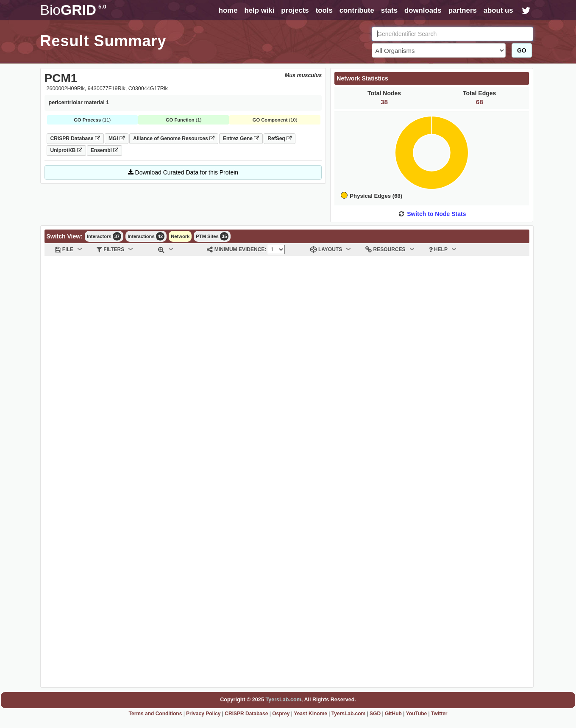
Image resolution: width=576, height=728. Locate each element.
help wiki (259, 10)
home (228, 10)
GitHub (393, 714)
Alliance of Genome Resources (174, 138)
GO (522, 50)
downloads (423, 10)
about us (498, 10)
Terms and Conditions (156, 714)
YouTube (417, 714)
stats (389, 10)
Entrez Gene (241, 138)
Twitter (439, 714)
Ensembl (104, 150)
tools (324, 10)
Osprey (281, 714)
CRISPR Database (75, 138)
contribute (357, 10)
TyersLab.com (283, 700)
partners (463, 10)
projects (295, 10)
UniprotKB (66, 150)
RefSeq (280, 138)
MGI (117, 138)
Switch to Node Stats (436, 214)
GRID (73, 10)
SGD (375, 714)
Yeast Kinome (310, 714)
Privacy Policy (203, 714)
